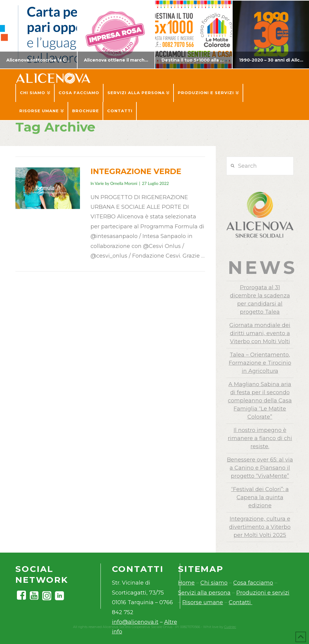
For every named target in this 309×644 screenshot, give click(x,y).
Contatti (241, 602)
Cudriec (230, 627)
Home (186, 583)
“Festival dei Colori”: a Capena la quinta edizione (260, 497)
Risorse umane (203, 602)
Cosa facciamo (253, 583)
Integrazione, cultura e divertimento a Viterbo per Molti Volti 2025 (260, 527)
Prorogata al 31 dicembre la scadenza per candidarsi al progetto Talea (260, 300)
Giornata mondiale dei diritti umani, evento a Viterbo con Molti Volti (260, 333)
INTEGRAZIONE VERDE (136, 171)
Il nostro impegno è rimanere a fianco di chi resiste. (260, 438)
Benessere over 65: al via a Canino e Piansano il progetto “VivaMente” (260, 468)
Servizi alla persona (204, 593)
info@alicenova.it (135, 622)
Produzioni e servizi (263, 593)
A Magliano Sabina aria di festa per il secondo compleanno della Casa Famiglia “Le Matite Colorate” (260, 401)
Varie (99, 183)
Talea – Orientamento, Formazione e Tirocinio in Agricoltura (260, 363)
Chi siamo (214, 583)
